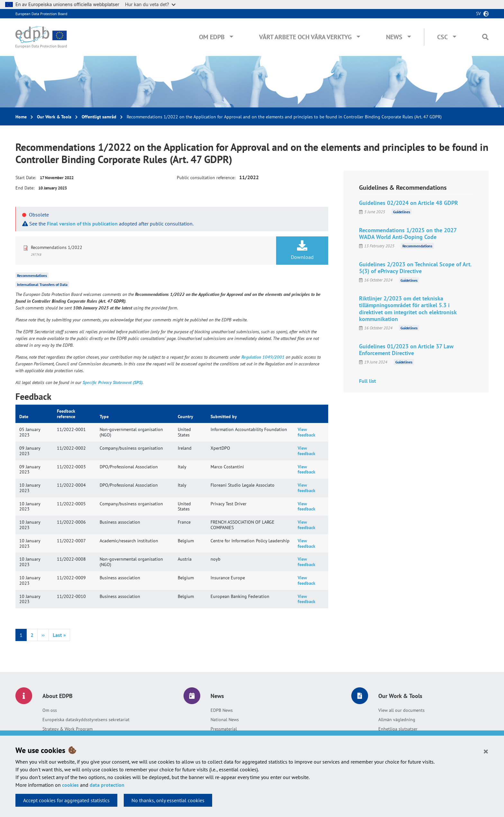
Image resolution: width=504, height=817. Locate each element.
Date (24, 417)
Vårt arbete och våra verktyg (305, 37)
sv (478, 14)
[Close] (486, 751)
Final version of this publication (82, 224)
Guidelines (402, 212)
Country (185, 417)
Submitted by (224, 417)
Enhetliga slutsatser (398, 729)
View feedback (306, 432)
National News (225, 720)
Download (302, 250)
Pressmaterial (224, 729)
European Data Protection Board (41, 14)
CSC (442, 37)
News (394, 37)
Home (21, 117)
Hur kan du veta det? (150, 4)
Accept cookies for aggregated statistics (66, 800)
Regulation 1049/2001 (263, 357)
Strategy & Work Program (67, 729)
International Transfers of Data (42, 285)
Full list (368, 381)
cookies (70, 785)
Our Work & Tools (54, 117)
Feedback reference (66, 414)
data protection (107, 785)
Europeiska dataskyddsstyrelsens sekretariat (86, 720)
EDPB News (222, 710)
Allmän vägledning (397, 720)
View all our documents (401, 710)
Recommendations (32, 275)
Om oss (50, 710)
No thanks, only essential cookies (168, 800)
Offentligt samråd (99, 117)
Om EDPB (212, 37)
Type (104, 417)
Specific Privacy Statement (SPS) (113, 382)
